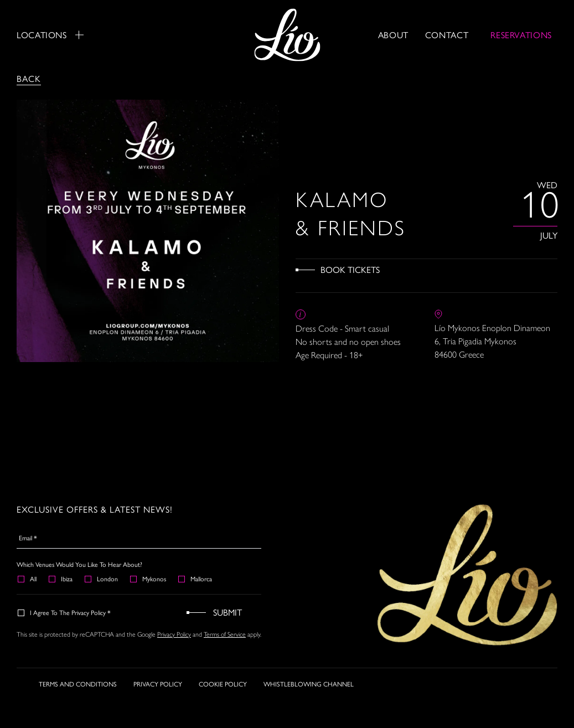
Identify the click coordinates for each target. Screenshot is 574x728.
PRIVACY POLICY (158, 684)
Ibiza (61, 579)
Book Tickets (350, 269)
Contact (447, 35)
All (28, 579)
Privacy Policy (174, 634)
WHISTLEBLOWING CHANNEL (309, 684)
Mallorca (196, 579)
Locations (50, 35)
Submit (227, 612)
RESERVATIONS (521, 35)
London (102, 579)
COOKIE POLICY (223, 684)
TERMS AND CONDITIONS (78, 684)
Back (29, 78)
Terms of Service (225, 634)
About (393, 35)
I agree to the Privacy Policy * (65, 612)
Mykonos (149, 579)
